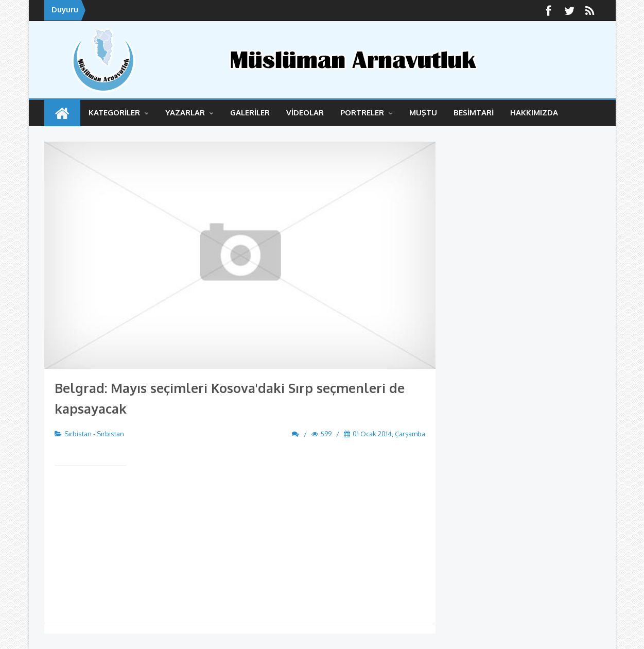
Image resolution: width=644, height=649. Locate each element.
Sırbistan (78, 434)
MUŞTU (423, 113)
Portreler (367, 113)
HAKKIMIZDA (534, 113)
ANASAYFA (62, 113)
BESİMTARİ (474, 113)
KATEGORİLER (119, 113)
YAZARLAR (189, 113)
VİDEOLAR (305, 113)
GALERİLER (250, 113)
